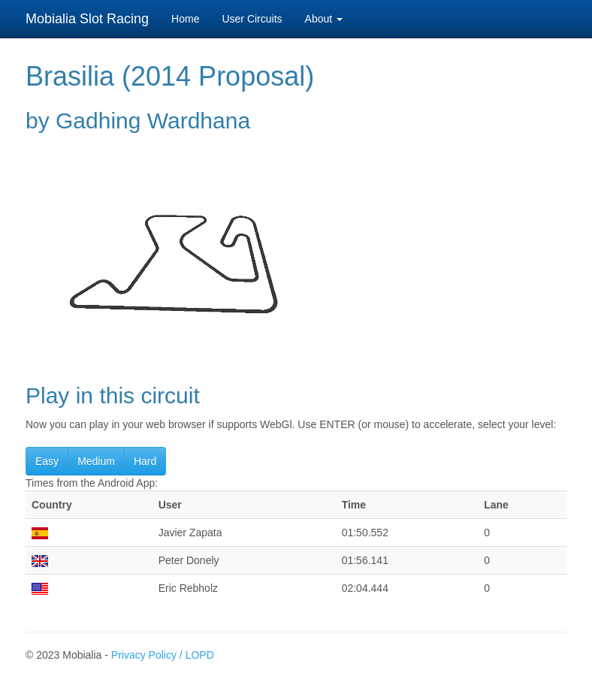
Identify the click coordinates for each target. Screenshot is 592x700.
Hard (145, 461)
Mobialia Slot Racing (87, 19)
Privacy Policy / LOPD (163, 655)
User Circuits (252, 19)
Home (185, 19)
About (324, 19)
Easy (47, 461)
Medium (96, 461)
